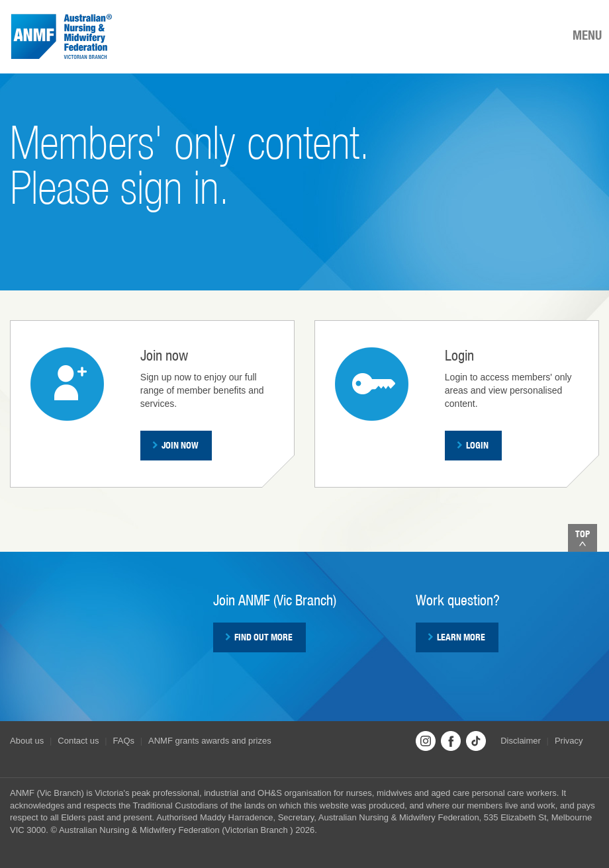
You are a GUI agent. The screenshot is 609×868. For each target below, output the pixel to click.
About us (27, 741)
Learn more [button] (456, 637)
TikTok (476, 741)
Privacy (569, 741)
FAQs (124, 741)
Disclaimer (521, 741)
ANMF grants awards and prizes (210, 741)
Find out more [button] (259, 637)
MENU (587, 35)
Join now (175, 445)
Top (583, 538)
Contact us (78, 741)
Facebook (451, 741)
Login (473, 445)
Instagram (426, 741)
